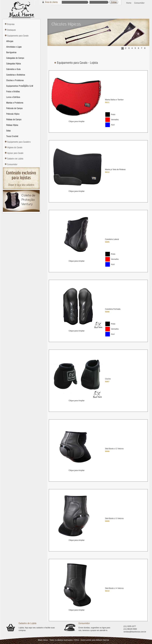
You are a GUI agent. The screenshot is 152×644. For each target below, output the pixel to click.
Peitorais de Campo (14, 108)
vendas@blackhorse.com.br (135, 632)
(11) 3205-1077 (130, 626)
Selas (8, 131)
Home (129, 3)
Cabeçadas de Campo (15, 58)
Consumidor (139, 3)
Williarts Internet (102, 640)
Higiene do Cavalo (14, 147)
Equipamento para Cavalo (18, 36)
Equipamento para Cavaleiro (19, 142)
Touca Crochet (12, 136)
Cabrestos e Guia (13, 69)
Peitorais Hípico (13, 114)
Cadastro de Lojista (15, 159)
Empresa (11, 24)
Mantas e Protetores (15, 103)
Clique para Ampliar (77, 121)
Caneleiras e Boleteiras (16, 75)
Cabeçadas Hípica (13, 64)
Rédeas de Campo (14, 119)
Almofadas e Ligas (14, 47)
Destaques (11, 30)
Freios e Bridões (13, 92)
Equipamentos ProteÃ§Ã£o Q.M (20, 86)
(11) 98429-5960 (130, 629)
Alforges (10, 41)
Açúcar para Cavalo (15, 153)
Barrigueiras (11, 52)
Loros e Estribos (13, 97)
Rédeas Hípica (12, 125)
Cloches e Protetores (15, 80)
